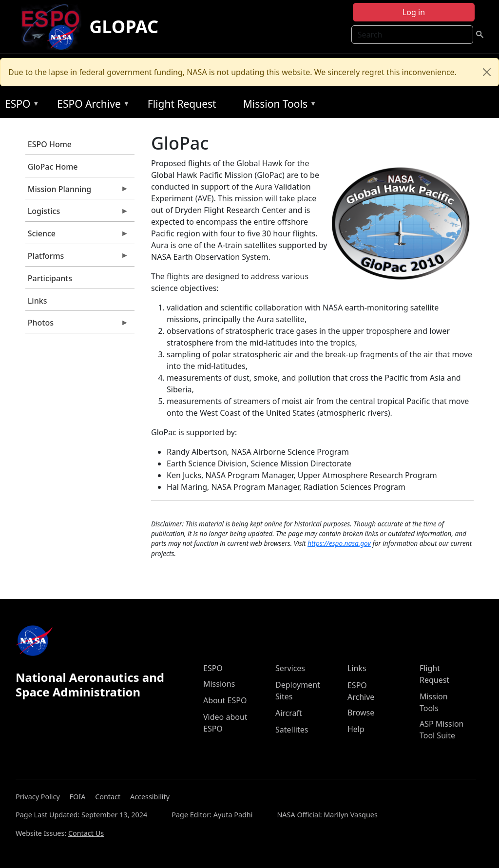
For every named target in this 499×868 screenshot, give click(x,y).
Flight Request (182, 104)
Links (38, 301)
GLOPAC (124, 27)
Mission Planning (77, 192)
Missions (219, 684)
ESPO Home (50, 144)
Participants (50, 278)
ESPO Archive (91, 106)
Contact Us (86, 833)
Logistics (77, 213)
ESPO (20, 106)
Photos (77, 325)
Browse (361, 713)
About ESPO (225, 700)
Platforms (77, 258)
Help (356, 729)
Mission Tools (278, 106)
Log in (414, 12)
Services (290, 668)
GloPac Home (53, 167)
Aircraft (289, 713)
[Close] (487, 72)
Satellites (292, 730)
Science (77, 236)
